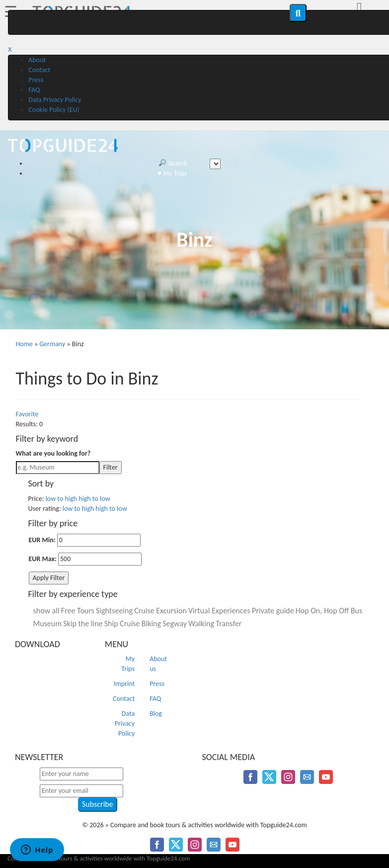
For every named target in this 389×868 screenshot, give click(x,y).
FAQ (34, 90)
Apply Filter (49, 578)
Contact (39, 70)
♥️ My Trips (172, 173)
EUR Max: (43, 559)
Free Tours (78, 611)
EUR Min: (42, 540)
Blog (156, 714)
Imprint (124, 684)
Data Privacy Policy (55, 100)
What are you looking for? (53, 453)
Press (36, 80)
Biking (151, 624)
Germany (52, 344)
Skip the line (83, 624)
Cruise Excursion (160, 611)
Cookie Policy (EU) (54, 110)
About (37, 60)
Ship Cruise (122, 624)
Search (173, 163)
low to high (61, 499)
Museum (48, 624)
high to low (94, 499)
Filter (111, 467)
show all (46, 611)
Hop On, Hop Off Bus (329, 611)
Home (24, 344)
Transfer (229, 624)
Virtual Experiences (219, 611)
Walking (201, 624)
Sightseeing (114, 611)
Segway (175, 624)
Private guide (273, 611)
